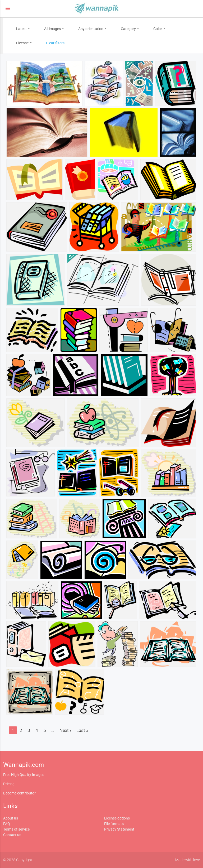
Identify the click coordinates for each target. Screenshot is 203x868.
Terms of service (16, 829)
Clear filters (55, 43)
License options (117, 818)
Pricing (9, 784)
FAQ (7, 824)
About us (11, 818)
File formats (114, 824)
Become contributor (19, 793)
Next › (65, 730)
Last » (82, 730)
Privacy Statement (119, 829)
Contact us (12, 835)
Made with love (188, 860)
